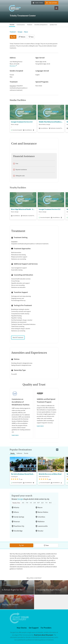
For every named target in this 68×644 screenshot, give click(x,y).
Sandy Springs (19, 517)
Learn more (15, 435)
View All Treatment (18, 337)
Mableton (41, 522)
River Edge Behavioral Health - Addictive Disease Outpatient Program (23, 209)
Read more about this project (44, 635)
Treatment (30, 25)
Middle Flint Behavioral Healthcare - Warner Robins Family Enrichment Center (51, 122)
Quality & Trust (53, 25)
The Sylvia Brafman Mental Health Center (23, 474)
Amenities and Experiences (41, 25)
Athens (16, 512)
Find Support (53, 3)
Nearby (13, 453)
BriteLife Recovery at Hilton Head (50, 474)
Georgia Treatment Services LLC (22, 122)
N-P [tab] (38, 503)
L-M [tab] (34, 503)
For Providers (46, 628)
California (19, 453)
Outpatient (13, 86)
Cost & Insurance (21, 25)
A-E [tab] (23, 503)
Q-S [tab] (42, 503)
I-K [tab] (31, 503)
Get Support (34, 628)
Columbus (41, 517)
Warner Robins (43, 512)
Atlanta (16, 507)
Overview (12, 25)
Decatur (40, 531)
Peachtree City (19, 526)
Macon (40, 507)
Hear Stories (39, 3)
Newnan (17, 522)
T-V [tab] (46, 503)
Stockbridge (18, 531)
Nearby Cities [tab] (16, 503)
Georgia (20, 499)
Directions (13, 66)
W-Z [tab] (50, 503)
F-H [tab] (27, 503)
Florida (26, 453)
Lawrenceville (43, 526)
